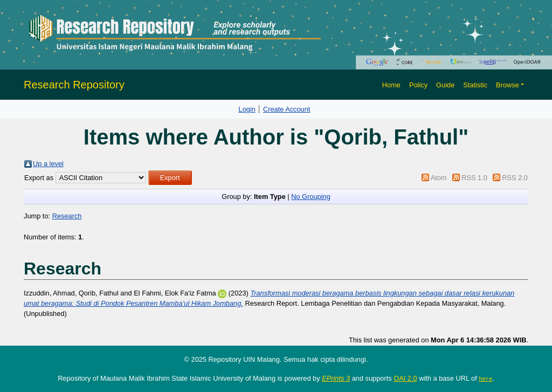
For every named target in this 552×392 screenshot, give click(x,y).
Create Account (287, 109)
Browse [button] (508, 85)
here (485, 379)
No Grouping (311, 197)
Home (391, 85)
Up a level (48, 164)
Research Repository (74, 85)
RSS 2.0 (515, 178)
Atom (439, 178)
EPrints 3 (336, 378)
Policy (418, 85)
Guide (445, 85)
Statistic (475, 85)
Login (247, 109)
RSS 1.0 (474, 178)
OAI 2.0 (405, 378)
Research (67, 216)
